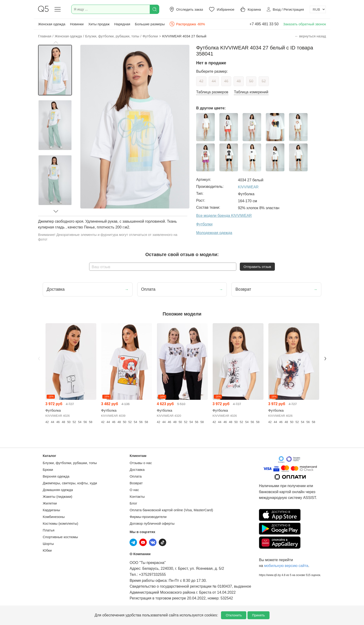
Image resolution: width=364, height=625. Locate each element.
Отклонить (234, 615)
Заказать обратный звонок (305, 24)
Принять (258, 615)
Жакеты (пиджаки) (57, 496)
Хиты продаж (99, 24)
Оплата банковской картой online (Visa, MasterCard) (171, 510)
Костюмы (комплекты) (60, 523)
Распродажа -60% (187, 24)
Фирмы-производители (148, 517)
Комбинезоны (54, 517)
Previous (39, 358)
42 (201, 81)
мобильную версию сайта (286, 566)
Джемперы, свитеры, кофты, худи (70, 483)
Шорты (48, 544)
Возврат (136, 483)
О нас (134, 490)
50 (251, 81)
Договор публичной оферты (152, 523)
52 (264, 81)
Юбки (47, 550)
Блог (133, 503)
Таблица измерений (251, 92)
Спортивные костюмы (60, 537)
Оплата (136, 476)
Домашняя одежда (58, 490)
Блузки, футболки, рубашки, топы (70, 463)
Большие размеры (150, 24)
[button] (56, 42)
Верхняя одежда (56, 476)
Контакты (137, 496)
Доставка (137, 470)
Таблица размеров (212, 92)
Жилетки (50, 503)
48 (239, 81)
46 (226, 81)
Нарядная (122, 24)
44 (214, 81)
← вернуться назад (310, 36)
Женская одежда (52, 24)
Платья (49, 530)
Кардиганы (51, 510)
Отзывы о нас (141, 463)
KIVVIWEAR (248, 187)
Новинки (77, 24)
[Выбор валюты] (318, 9)
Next (325, 358)
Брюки (48, 470)
